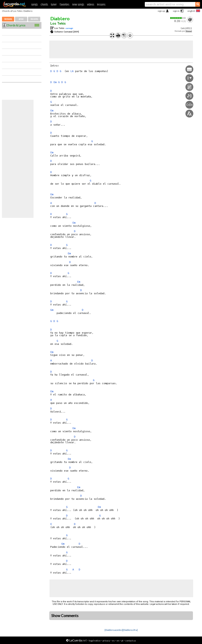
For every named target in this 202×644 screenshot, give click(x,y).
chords (44, 5)
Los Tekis (58, 23)
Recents (34, 19)
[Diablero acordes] (114, 630)
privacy (106, 641)
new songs (78, 5)
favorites (64, 5)
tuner (54, 5)
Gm (52, 310)
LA (72, 71)
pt (122, 641)
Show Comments (65, 616)
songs (34, 5)
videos (91, 5)
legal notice (95, 641)
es (113, 641)
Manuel (189, 31)
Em (55, 82)
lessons (101, 5)
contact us (131, 641)
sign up (161, 11)
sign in (176, 11)
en (118, 641)
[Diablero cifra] (130, 630)
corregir (69, 28)
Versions (8, 19)
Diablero (60, 19)
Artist (21, 19)
